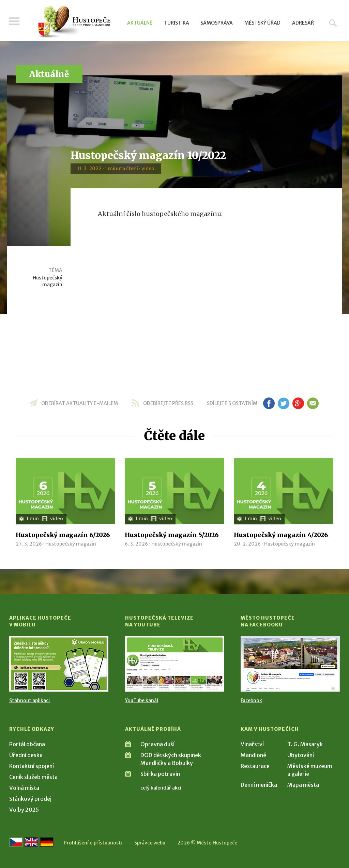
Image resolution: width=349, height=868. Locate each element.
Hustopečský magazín (48, 281)
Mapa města (303, 785)
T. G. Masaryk (305, 744)
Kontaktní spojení (32, 766)
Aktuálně (140, 23)
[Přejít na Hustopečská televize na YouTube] (175, 664)
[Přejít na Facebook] (290, 664)
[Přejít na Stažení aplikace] (59, 664)
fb (269, 403)
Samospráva (217, 23)
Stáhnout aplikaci (29, 700)
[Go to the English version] (31, 842)
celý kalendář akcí (161, 788)
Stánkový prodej (30, 799)
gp (298, 403)
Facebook (251, 700)
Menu (14, 21)
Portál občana (27, 744)
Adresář (303, 23)
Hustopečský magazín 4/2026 (281, 535)
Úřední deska (26, 755)
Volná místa (24, 788)
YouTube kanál (142, 700)
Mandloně (253, 755)
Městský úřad (262, 23)
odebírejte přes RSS (168, 403)
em (313, 403)
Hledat (333, 23)
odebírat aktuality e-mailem (80, 403)
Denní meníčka (259, 785)
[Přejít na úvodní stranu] (74, 22)
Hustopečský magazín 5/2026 (172, 535)
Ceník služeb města (33, 777)
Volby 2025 (24, 810)
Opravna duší (157, 744)
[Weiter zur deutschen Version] (47, 842)
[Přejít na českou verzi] (16, 842)
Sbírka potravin (160, 774)
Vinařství (252, 744)
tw (283, 403)
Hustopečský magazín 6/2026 (63, 535)
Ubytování (301, 755)
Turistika (177, 23)
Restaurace (255, 766)
